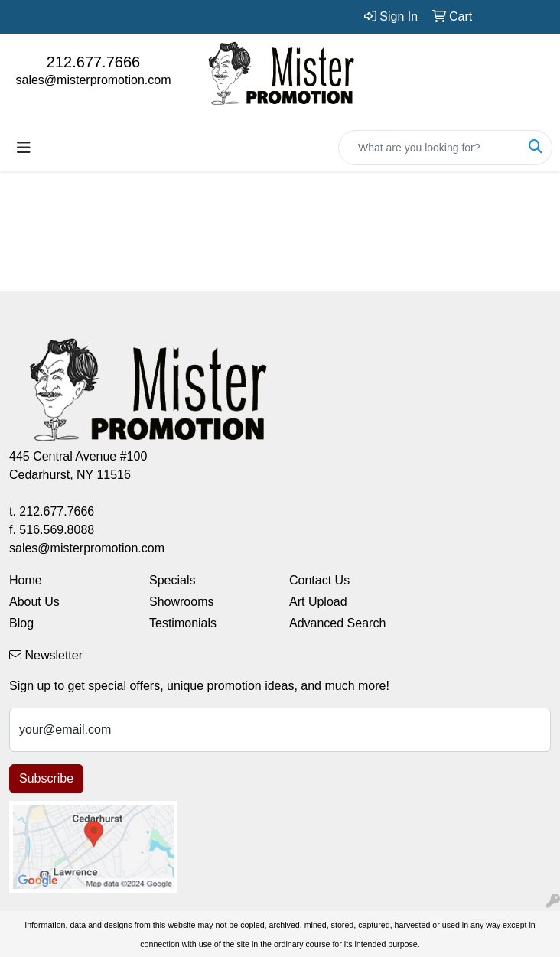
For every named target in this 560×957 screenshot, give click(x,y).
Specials (172, 580)
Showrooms (181, 602)
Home (26, 580)
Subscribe (46, 778)
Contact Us (319, 580)
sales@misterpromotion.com (94, 80)
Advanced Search (337, 623)
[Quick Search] (429, 148)
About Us (34, 602)
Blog (21, 623)
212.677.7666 (93, 62)
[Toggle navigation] (24, 148)
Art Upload (318, 602)
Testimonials (183, 623)
